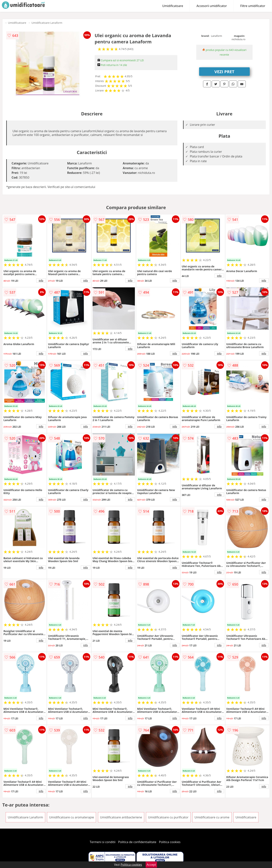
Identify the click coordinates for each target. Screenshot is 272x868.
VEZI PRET (224, 71)
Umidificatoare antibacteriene (121, 817)
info (41, 280)
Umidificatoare (173, 6)
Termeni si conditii (103, 842)
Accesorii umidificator (212, 6)
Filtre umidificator (253, 6)
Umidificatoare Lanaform (47, 23)
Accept (151, 865)
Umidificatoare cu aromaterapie (72, 817)
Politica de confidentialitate (137, 842)
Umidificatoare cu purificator (168, 817)
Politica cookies (170, 842)
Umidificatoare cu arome (212, 817)
